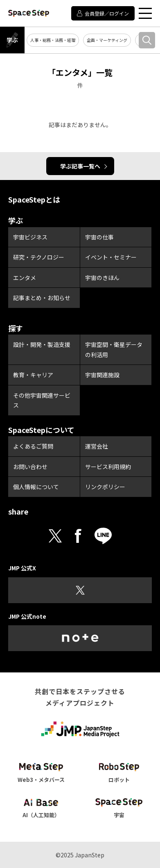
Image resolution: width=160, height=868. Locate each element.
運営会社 (97, 446)
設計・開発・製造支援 (42, 344)
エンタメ (25, 278)
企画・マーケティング (107, 40)
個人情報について (36, 487)
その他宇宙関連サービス (42, 400)
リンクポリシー (105, 487)
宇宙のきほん (102, 278)
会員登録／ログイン (107, 13)
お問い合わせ (30, 467)
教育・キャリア (33, 375)
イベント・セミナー (111, 257)
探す (16, 328)
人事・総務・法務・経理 (53, 40)
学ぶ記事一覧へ (80, 166)
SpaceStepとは (34, 199)
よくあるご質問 (33, 446)
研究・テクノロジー (39, 257)
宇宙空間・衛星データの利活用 (114, 350)
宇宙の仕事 (99, 237)
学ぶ (12, 40)
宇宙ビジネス (30, 237)
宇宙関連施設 (102, 375)
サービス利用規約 (108, 467)
